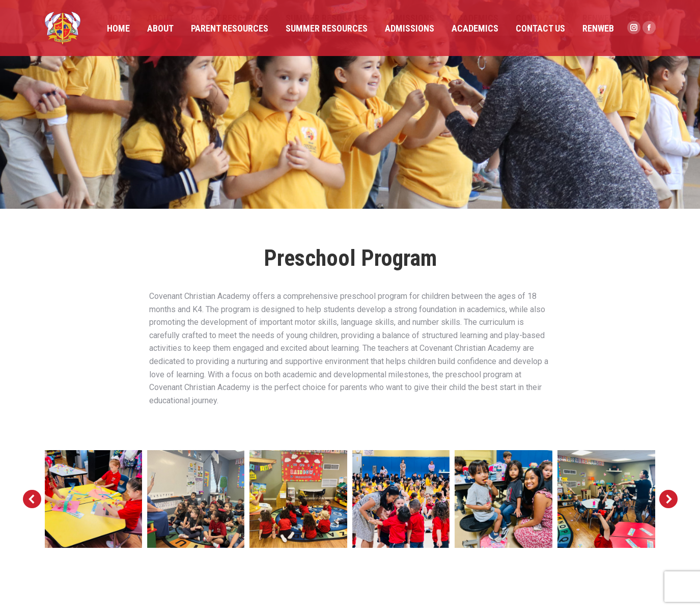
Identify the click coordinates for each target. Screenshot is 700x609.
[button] (32, 499)
